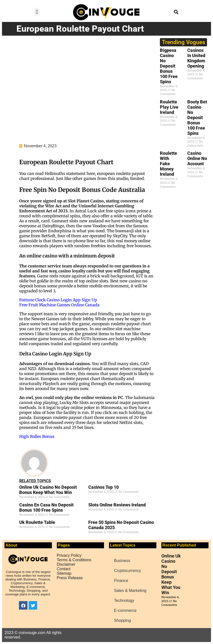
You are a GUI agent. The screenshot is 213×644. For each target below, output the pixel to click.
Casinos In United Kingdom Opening (196, 58)
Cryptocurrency (127, 571)
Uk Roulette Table (37, 522)
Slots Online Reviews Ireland (117, 505)
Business (122, 561)
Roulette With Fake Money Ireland (168, 164)
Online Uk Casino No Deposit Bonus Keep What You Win (48, 490)
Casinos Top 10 (104, 487)
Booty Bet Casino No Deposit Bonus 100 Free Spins (197, 118)
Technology (124, 601)
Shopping (122, 620)
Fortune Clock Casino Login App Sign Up (58, 300)
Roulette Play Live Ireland (169, 107)
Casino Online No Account (197, 158)
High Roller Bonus (37, 436)
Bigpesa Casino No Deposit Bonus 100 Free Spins (169, 66)
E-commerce (125, 610)
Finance (121, 581)
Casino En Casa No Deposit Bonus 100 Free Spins (46, 507)
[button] (37, 12)
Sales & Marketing (130, 591)
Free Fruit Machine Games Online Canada (59, 305)
